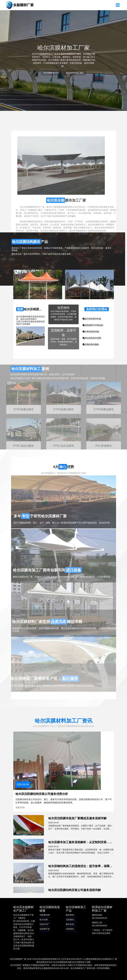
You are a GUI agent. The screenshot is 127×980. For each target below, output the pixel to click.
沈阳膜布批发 (72, 929)
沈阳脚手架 (45, 929)
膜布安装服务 (72, 924)
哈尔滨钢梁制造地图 (63, 962)
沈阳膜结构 (45, 915)
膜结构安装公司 (73, 915)
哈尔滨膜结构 (46, 920)
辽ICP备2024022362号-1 (72, 959)
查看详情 (20, 808)
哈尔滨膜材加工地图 (81, 962)
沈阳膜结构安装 (73, 920)
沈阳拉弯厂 (45, 924)
